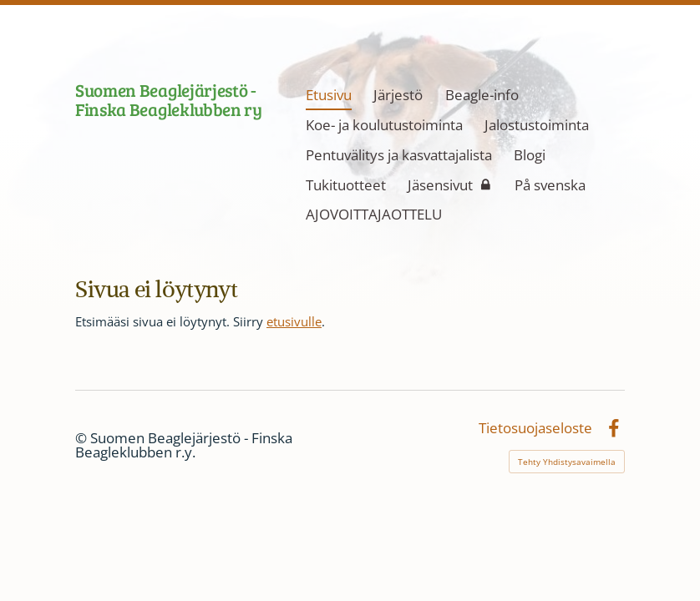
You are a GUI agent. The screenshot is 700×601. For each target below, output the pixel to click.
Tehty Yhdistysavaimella (567, 462)
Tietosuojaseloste (535, 429)
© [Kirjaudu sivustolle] (83, 438)
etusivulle (294, 321)
